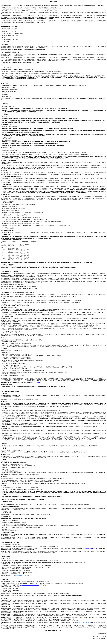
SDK (36, 382)
